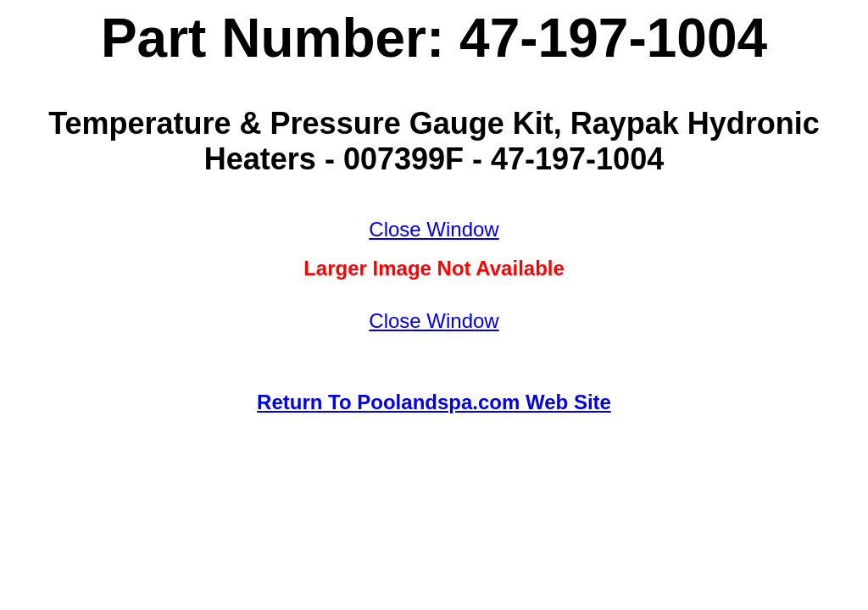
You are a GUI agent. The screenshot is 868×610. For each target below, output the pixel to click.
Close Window (434, 229)
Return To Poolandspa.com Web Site (434, 402)
